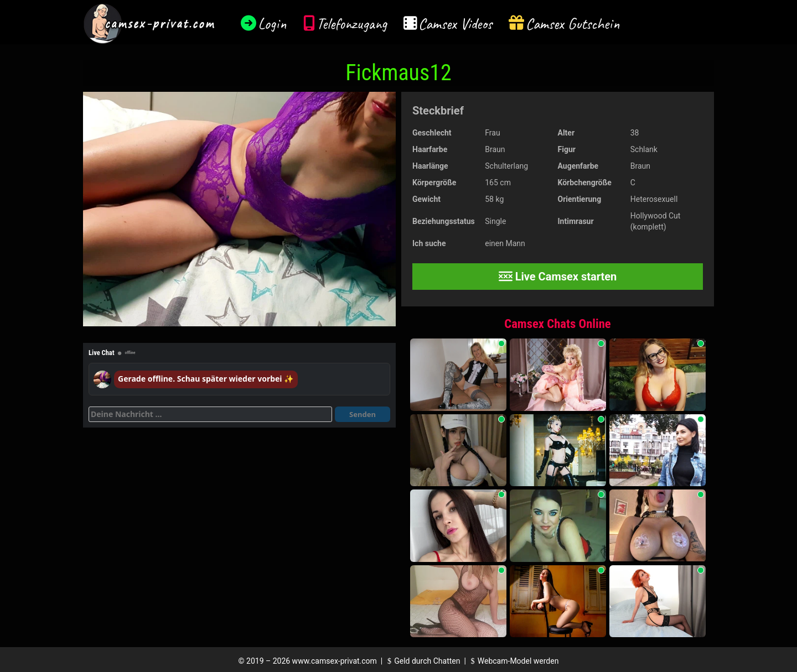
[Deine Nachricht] (210, 414)
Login (272, 24)
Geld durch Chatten (423, 661)
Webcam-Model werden (513, 661)
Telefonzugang (352, 24)
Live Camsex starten (558, 277)
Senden (363, 414)
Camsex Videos (455, 24)
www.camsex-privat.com (335, 661)
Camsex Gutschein (573, 24)
